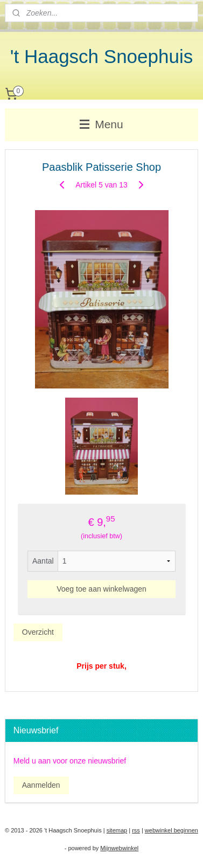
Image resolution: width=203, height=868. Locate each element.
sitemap (117, 830)
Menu (101, 124)
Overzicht (38, 632)
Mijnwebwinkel (119, 848)
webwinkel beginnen (171, 830)
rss (136, 830)
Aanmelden (41, 785)
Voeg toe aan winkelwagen (101, 589)
